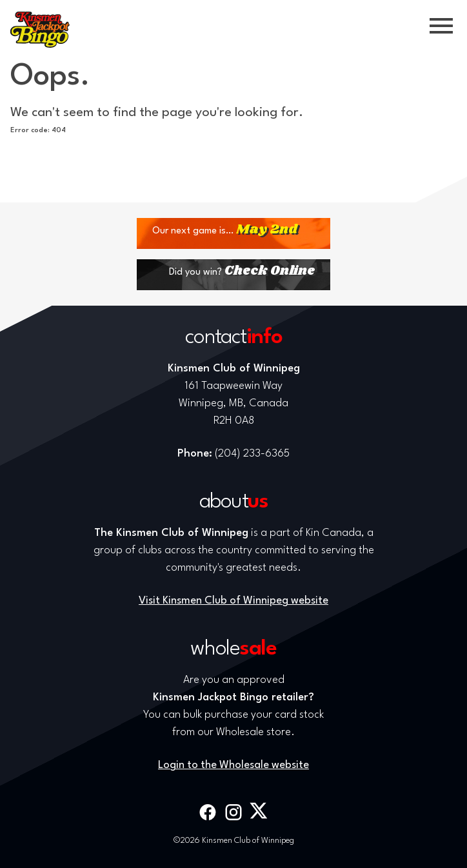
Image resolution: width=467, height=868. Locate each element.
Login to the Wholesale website (234, 765)
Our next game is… (225, 230)
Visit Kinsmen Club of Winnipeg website (234, 601)
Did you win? (242, 271)
